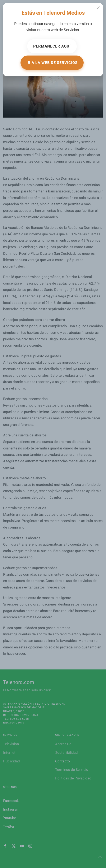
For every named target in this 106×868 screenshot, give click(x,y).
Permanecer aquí (52, 46)
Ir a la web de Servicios (52, 63)
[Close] (98, 8)
